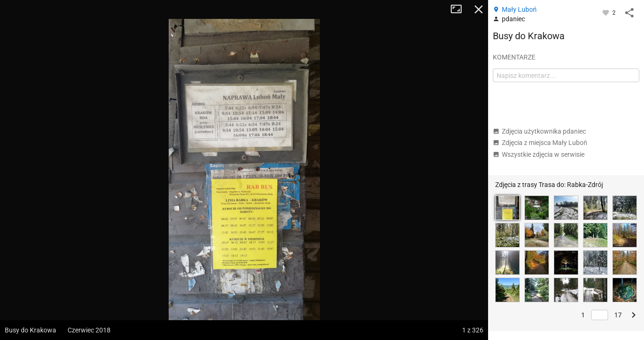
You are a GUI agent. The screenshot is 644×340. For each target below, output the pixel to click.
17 (618, 315)
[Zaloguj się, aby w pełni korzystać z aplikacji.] (606, 12)
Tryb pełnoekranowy (460, 9)
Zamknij (479, 9)
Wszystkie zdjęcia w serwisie (539, 154)
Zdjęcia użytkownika (539, 131)
